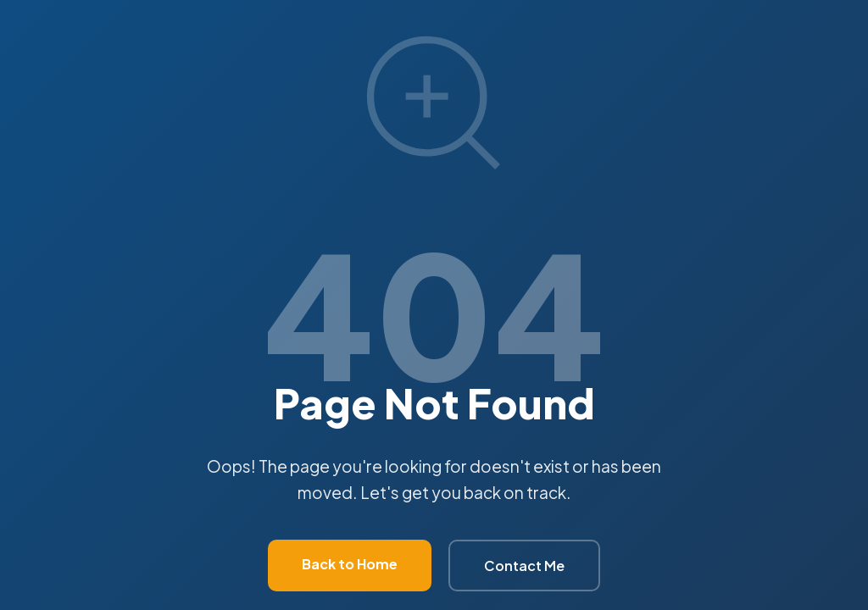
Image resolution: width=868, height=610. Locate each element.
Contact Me (524, 566)
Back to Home (350, 564)
